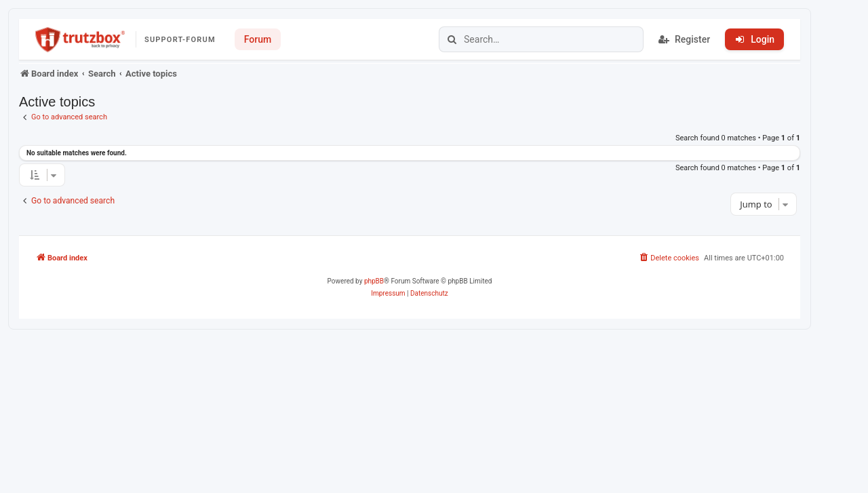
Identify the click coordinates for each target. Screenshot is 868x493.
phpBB (374, 281)
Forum (258, 39)
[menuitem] (669, 258)
